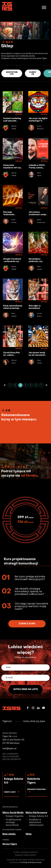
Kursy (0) (33, 73)
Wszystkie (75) (12, 73)
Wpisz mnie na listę (26, 689)
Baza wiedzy (9, 834)
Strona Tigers (10, 844)
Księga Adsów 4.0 (39, 816)
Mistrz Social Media (13, 813)
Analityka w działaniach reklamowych (36, 823)
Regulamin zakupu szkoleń (26, 855)
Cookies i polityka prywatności (26, 852)
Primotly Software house (31, 863)
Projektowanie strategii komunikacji (14, 823)
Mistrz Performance (36, 813)
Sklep (29, 834)
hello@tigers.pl (9, 749)
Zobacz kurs (27, 624)
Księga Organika (15, 816)
